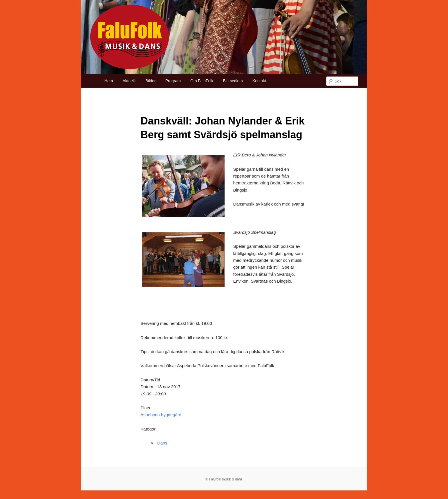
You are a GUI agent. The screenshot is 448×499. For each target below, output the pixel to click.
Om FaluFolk (202, 81)
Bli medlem (233, 81)
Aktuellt (129, 81)
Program (173, 81)
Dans (162, 443)
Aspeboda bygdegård (161, 415)
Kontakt (259, 81)
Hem (109, 81)
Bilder (151, 81)
